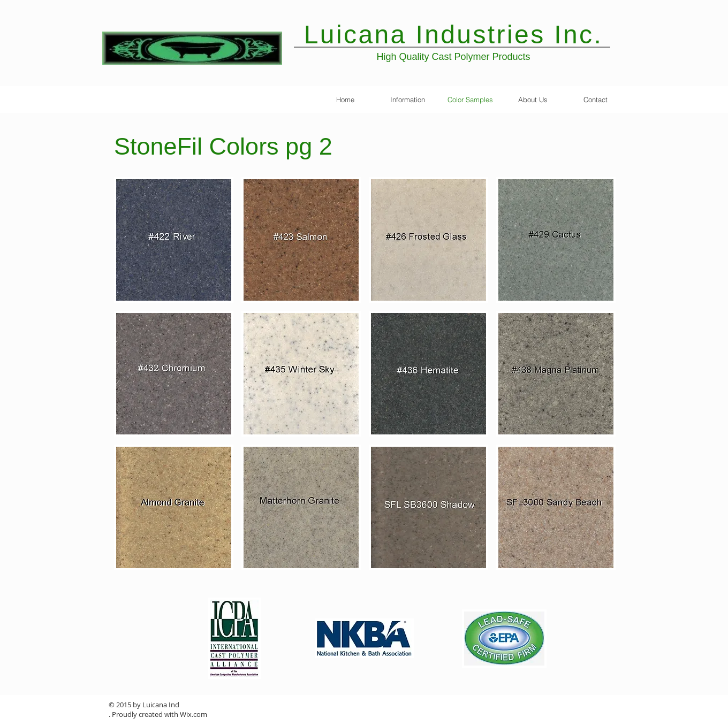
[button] (174, 240)
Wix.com (194, 714)
